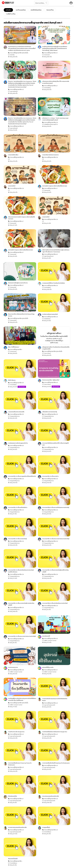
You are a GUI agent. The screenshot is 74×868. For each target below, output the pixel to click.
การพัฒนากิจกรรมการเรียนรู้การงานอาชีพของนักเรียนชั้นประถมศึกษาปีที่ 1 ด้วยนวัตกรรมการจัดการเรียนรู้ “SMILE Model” (55, 48)
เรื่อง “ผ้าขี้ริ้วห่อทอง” (14, 347)
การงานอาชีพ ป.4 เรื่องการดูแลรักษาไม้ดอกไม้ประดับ (22, 476)
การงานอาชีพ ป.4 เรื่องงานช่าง (50, 476)
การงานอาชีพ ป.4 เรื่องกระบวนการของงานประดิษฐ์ (56, 539)
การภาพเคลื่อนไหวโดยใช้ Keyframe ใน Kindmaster (56, 763)
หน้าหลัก (8, 10)
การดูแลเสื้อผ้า (46, 827)
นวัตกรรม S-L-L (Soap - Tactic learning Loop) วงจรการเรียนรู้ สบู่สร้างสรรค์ (55, 119)
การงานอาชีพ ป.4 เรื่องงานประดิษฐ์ (17, 539)
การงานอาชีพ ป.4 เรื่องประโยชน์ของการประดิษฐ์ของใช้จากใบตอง (21, 571)
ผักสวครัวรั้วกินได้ (13, 859)
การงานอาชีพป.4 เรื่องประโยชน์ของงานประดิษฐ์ (55, 603)
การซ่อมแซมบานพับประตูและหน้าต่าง (18, 443)
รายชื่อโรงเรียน (11, 14)
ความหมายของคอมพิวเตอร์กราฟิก (17, 827)
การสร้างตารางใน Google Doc (16, 732)
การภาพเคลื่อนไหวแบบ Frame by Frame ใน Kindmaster (20, 764)
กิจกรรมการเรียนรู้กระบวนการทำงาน (18, 283)
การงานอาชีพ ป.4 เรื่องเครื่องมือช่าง (18, 507)
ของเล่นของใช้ (46, 636)
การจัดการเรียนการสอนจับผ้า (50, 314)
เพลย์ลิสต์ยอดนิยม (36, 10)
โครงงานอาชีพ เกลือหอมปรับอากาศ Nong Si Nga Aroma (21, 315)
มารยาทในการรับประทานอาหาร (50, 155)
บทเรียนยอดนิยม (21, 10)
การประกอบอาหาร (13, 667)
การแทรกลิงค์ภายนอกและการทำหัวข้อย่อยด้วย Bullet (55, 700)
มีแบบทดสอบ (22, 387)
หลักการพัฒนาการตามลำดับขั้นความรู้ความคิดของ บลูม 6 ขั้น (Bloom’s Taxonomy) (56, 251)
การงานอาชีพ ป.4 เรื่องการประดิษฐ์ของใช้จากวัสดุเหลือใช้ (55, 571)
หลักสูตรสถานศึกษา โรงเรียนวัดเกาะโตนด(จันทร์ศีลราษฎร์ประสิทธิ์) (56, 348)
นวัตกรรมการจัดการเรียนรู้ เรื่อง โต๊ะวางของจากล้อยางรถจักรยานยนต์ (56, 82)
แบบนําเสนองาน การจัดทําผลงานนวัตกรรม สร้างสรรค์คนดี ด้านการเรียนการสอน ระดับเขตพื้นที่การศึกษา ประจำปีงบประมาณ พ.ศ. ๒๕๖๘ (22, 48)
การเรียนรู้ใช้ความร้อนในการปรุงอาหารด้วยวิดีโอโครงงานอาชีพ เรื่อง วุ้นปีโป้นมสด (22, 699)
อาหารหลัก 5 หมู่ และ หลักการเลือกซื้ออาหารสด (55, 186)
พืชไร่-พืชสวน (12, 380)
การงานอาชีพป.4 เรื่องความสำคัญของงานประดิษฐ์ (56, 507)
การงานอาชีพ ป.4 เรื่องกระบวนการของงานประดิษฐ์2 (22, 636)
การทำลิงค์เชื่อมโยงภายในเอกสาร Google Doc (55, 732)
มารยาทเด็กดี (12, 186)
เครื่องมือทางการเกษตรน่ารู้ (50, 412)
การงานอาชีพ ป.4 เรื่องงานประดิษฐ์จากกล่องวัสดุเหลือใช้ (21, 604)
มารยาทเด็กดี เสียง (13, 155)
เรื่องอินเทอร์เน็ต (13, 796)
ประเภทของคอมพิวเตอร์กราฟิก (51, 796)
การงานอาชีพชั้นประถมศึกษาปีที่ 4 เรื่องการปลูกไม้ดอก (55, 444)
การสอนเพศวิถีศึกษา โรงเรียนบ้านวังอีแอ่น (54, 283)
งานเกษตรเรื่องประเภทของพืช (16, 412)
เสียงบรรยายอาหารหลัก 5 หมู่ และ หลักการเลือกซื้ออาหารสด (22, 218)
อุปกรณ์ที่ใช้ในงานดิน (48, 667)
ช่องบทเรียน (50, 10)
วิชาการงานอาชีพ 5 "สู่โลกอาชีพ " (51, 380)
